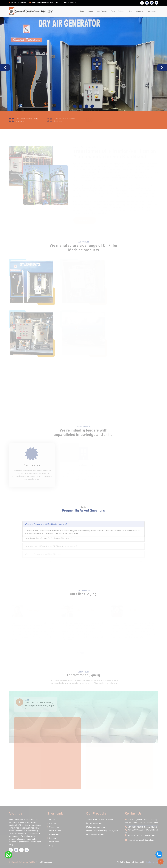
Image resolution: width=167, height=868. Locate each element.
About (91, 11)
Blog (131, 11)
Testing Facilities (118, 11)
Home (82, 11)
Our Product (102, 11)
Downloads (152, 11)
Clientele (140, 11)
